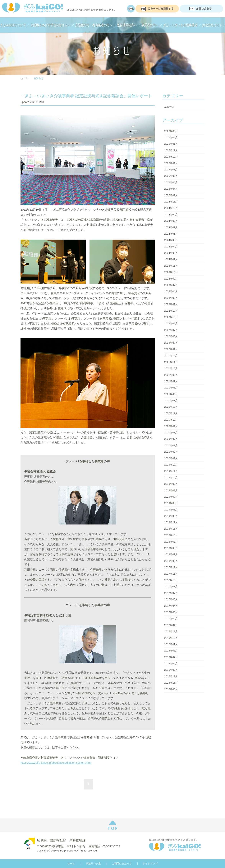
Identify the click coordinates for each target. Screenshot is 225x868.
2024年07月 (171, 227)
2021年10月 (171, 368)
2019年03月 (171, 510)
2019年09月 (171, 484)
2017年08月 (171, 586)
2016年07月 (171, 657)
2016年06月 (171, 663)
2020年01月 (171, 458)
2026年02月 (171, 137)
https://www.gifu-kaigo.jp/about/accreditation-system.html (56, 763)
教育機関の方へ (127, 25)
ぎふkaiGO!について (13, 25)
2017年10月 (171, 580)
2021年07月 (171, 381)
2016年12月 (171, 631)
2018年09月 (171, 542)
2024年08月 (171, 221)
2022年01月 (171, 349)
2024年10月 (171, 208)
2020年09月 (171, 426)
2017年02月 (171, 619)
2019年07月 (171, 497)
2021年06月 (171, 388)
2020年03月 (171, 445)
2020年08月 (171, 433)
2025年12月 (171, 150)
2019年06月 (171, 503)
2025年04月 (171, 189)
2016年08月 (171, 651)
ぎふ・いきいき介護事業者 (180, 25)
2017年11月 (171, 574)
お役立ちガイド (212, 25)
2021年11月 (171, 362)
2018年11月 (171, 529)
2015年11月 (171, 683)
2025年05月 (171, 182)
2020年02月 (171, 452)
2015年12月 (171, 676)
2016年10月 (171, 638)
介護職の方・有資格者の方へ (94, 25)
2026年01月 (171, 144)
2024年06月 (171, 234)
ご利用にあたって (122, 863)
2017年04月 (171, 606)
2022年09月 (171, 323)
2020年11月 (171, 413)
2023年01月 (171, 304)
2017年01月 (171, 625)
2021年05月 (171, 394)
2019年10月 (171, 478)
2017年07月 (171, 593)
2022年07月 (171, 330)
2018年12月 (171, 522)
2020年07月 (171, 439)
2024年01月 (171, 259)
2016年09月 (171, 644)
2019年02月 (171, 516)
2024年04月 (171, 247)
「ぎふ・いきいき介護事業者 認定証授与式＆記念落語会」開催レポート (86, 96)
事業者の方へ (150, 25)
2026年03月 (171, 131)
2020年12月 (171, 407)
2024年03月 (171, 253)
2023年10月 (171, 272)
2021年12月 (171, 356)
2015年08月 (171, 689)
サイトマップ (150, 863)
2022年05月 (171, 336)
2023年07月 (171, 285)
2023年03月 (171, 298)
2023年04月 (171, 291)
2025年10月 (171, 157)
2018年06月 (171, 561)
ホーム (24, 78)
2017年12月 (171, 567)
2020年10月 (171, 420)
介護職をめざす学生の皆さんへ (51, 25)
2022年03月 (171, 343)
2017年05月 (171, 599)
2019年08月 (171, 490)
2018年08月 (171, 548)
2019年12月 (171, 465)
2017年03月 (171, 612)
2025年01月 (171, 195)
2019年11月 (171, 471)
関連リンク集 (93, 863)
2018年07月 (171, 554)
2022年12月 (171, 311)
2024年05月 (171, 240)
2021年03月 (171, 400)
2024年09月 (171, 215)
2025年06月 (171, 176)
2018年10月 (171, 535)
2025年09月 (171, 163)
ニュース (169, 107)
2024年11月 (171, 202)
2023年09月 (171, 279)
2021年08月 (171, 375)
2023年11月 (171, 266)
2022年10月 (171, 317)
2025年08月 (171, 170)
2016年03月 (171, 670)
